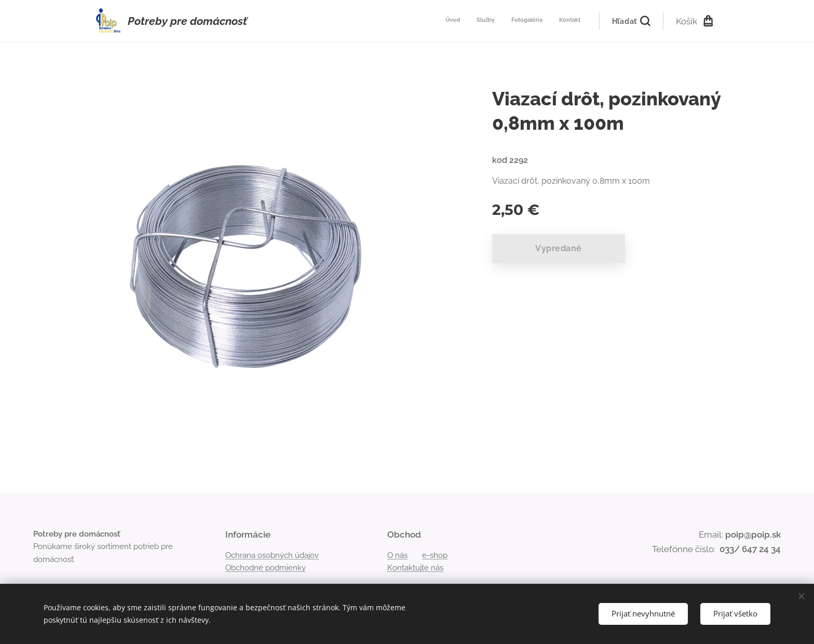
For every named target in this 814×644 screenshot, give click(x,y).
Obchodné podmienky (266, 568)
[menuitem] (533, 21)
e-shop (435, 555)
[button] (631, 21)
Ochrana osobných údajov (272, 555)
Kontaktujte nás (415, 568)
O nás (397, 555)
